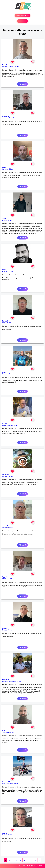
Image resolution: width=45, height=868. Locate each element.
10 (39, 860)
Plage (4, 372)
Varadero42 (6, 782)
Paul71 (4, 628)
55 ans (10, 630)
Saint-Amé (6, 732)
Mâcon (4, 630)
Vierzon (5, 835)
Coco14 (5, 423)
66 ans (16, 784)
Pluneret (5, 272)
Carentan (5, 169)
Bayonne (5, 374)
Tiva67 (4, 219)
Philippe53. (6, 116)
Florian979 (6, 679)
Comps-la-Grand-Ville (9, 681)
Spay (4, 323)
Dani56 (4, 270)
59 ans (10, 220)
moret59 (5, 526)
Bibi (3, 731)
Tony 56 (5, 577)
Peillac (4, 579)
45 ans (10, 579)
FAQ (20, 866)
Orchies (5, 528)
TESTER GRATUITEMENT (23, 15)
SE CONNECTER (22, 21)
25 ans (16, 425)
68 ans (9, 323)
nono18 (5, 833)
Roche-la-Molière (8, 784)
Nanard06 (5, 321)
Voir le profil (22, 84)
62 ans (10, 528)
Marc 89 (5, 65)
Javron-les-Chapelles (9, 118)
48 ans (17, 67)
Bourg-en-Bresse (8, 425)
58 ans (19, 118)
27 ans (19, 681)
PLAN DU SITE (31, 866)
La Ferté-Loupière (8, 67)
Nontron (5, 476)
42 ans (12, 732)
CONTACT (40, 866)
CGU (24, 866)
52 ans (11, 169)
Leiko (4, 167)
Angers (4, 220)
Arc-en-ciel (6, 475)
